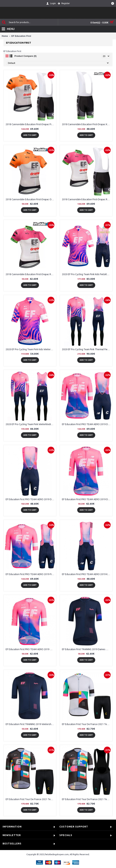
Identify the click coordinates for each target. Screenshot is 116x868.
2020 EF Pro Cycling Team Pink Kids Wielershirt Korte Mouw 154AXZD (30, 349)
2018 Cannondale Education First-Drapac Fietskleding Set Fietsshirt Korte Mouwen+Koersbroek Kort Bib (30, 124)
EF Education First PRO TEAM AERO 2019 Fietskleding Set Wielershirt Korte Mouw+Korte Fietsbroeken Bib (30, 574)
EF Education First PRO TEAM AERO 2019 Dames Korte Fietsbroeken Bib (30, 499)
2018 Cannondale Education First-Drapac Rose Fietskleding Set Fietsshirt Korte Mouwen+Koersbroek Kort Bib (87, 199)
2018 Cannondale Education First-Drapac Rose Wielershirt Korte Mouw (30, 274)
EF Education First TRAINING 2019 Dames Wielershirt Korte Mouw (87, 649)
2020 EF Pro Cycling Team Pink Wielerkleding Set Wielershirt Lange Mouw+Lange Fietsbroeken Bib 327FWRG (30, 424)
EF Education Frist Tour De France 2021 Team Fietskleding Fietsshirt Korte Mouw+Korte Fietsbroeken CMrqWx (87, 724)
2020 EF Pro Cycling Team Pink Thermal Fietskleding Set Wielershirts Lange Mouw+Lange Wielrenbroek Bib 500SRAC (87, 349)
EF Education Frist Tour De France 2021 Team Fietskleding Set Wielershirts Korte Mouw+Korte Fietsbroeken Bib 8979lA (87, 799)
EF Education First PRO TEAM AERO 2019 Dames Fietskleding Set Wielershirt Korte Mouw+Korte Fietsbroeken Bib (87, 424)
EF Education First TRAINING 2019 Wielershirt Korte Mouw (30, 724)
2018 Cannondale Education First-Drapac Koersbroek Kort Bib (87, 124)
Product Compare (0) (25, 56)
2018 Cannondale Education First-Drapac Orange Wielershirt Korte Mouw (30, 199)
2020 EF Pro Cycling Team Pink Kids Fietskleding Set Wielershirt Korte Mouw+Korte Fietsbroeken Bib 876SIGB (87, 274)
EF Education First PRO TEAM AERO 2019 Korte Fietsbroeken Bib (87, 574)
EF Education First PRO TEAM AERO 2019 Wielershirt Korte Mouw (30, 649)
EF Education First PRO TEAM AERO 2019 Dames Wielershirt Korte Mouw (87, 499)
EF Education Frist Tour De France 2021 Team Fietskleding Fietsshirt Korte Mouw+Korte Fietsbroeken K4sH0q (30, 799)
